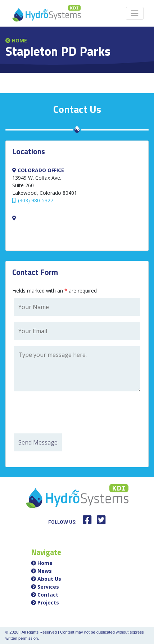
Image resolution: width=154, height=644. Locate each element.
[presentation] (69, 413)
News (45, 571)
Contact (48, 595)
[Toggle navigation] (135, 13)
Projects (48, 602)
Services (48, 587)
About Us (49, 579)
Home (16, 40)
